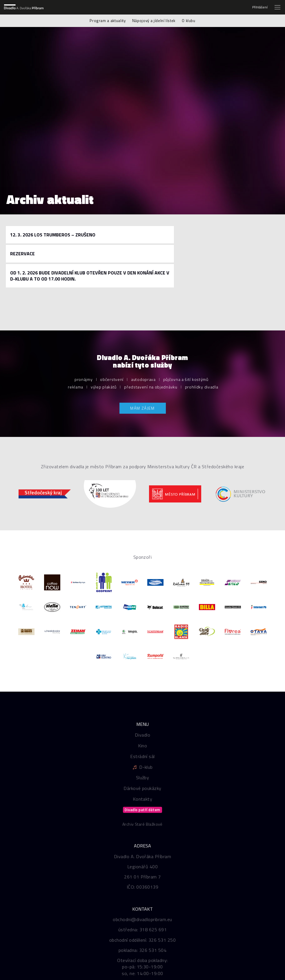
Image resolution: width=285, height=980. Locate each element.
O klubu (189, 21)
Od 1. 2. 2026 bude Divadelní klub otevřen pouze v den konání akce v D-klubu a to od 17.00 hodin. (90, 276)
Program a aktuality (108, 21)
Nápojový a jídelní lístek (154, 21)
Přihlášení (260, 7)
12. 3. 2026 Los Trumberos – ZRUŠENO (53, 235)
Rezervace (22, 254)
